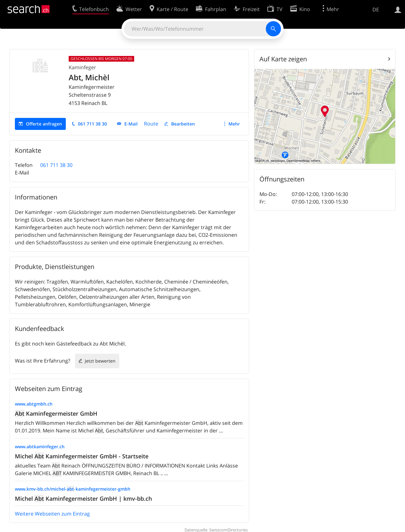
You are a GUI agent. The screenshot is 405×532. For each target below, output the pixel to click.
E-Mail (131, 124)
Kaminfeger (82, 67)
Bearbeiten (183, 124)
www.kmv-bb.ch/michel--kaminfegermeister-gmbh (73, 489)
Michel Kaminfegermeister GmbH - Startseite (82, 456)
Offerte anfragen (44, 124)
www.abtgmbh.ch (34, 404)
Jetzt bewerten (100, 361)
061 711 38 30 (92, 124)
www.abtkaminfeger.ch (40, 446)
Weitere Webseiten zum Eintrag (52, 514)
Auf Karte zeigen (283, 59)
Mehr (234, 124)
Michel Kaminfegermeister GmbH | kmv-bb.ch (83, 498)
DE (376, 9)
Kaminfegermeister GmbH (56, 413)
